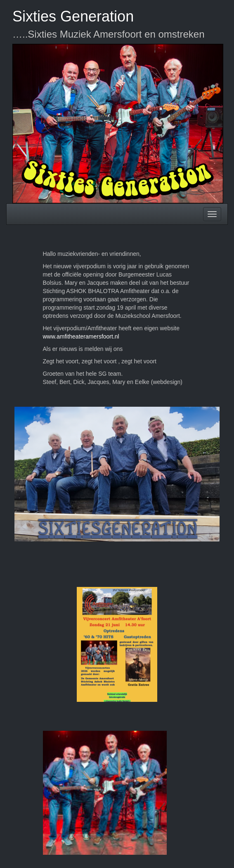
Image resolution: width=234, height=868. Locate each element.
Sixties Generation (73, 16)
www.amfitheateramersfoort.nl (81, 336)
